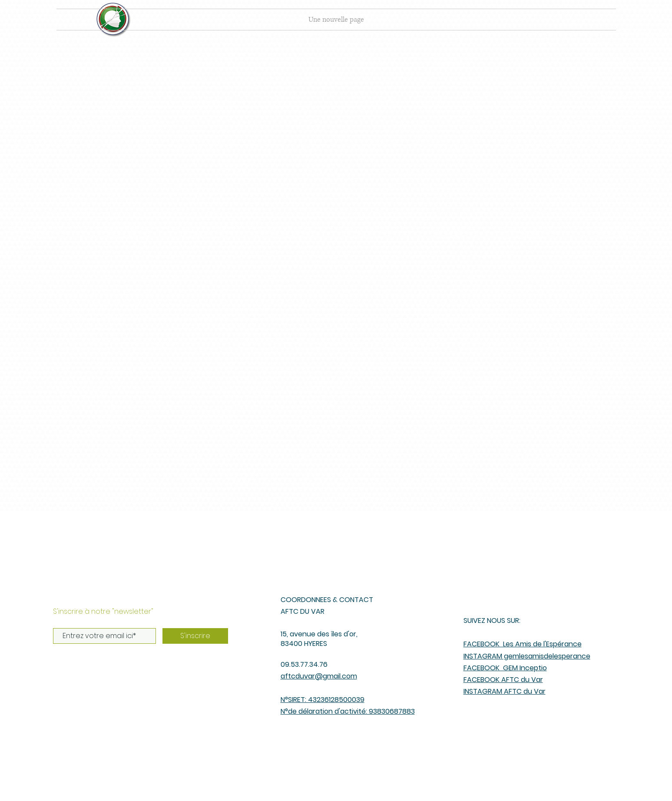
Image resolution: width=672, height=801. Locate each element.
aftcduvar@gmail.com (319, 676)
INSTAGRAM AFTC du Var (505, 691)
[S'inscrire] (195, 636)
